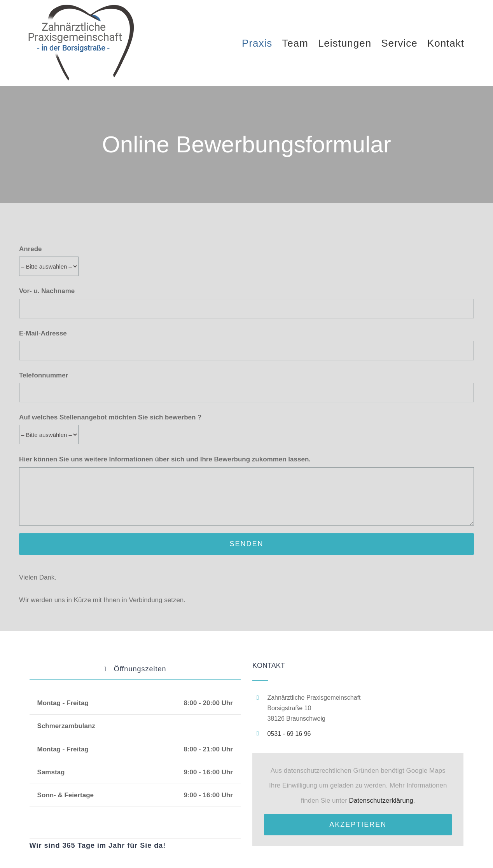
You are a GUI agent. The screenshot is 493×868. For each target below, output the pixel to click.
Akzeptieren (358, 824)
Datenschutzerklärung (381, 801)
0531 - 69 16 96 (289, 734)
